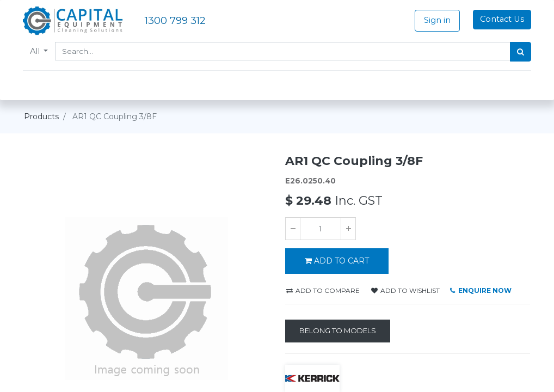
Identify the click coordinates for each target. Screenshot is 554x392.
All (37, 51)
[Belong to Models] (338, 331)
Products (41, 117)
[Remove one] (293, 229)
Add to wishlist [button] (405, 290)
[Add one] (348, 229)
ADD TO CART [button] (337, 261)
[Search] (519, 52)
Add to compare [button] (323, 290)
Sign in (436, 20)
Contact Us (501, 19)
